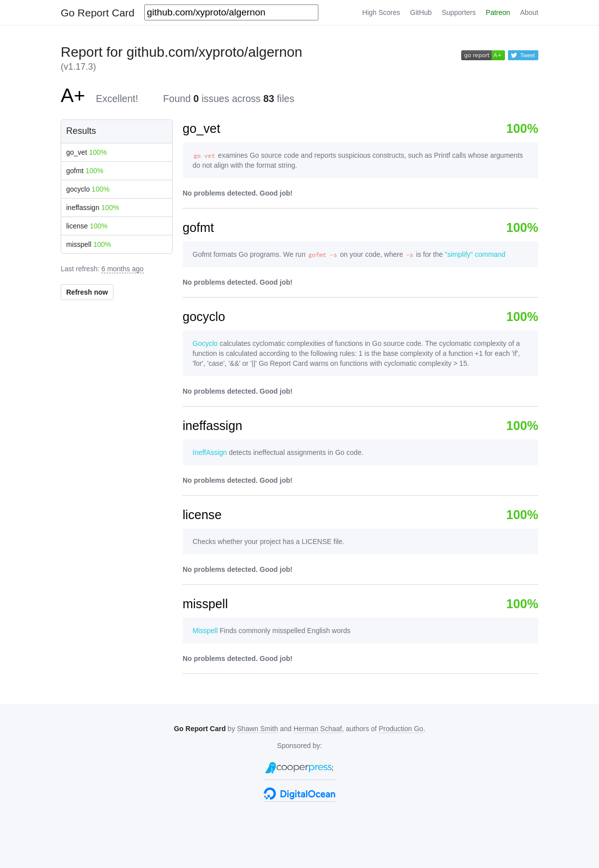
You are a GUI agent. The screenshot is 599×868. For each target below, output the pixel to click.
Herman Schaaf (318, 729)
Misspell (205, 631)
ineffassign (93, 208)
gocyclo (88, 189)
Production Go (401, 729)
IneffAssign (210, 452)
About (529, 12)
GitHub (421, 12)
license (87, 226)
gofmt (85, 171)
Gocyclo (205, 343)
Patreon (498, 12)
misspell (89, 244)
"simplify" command (475, 254)
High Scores (381, 12)
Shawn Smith (257, 729)
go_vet (87, 152)
